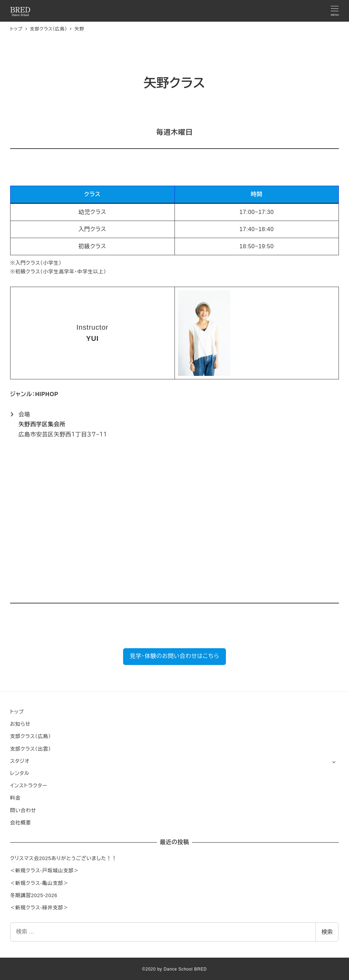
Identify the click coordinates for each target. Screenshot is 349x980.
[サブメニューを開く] (334, 762)
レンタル (20, 773)
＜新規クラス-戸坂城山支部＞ (45, 871)
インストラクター (29, 786)
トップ (17, 712)
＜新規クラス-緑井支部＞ (39, 908)
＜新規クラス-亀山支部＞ (39, 883)
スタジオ (20, 761)
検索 (327, 932)
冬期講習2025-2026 (34, 895)
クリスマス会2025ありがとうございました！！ (63, 858)
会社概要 (21, 823)
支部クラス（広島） (31, 736)
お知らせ (20, 724)
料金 (15, 798)
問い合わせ (23, 810)
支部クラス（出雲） (31, 749)
